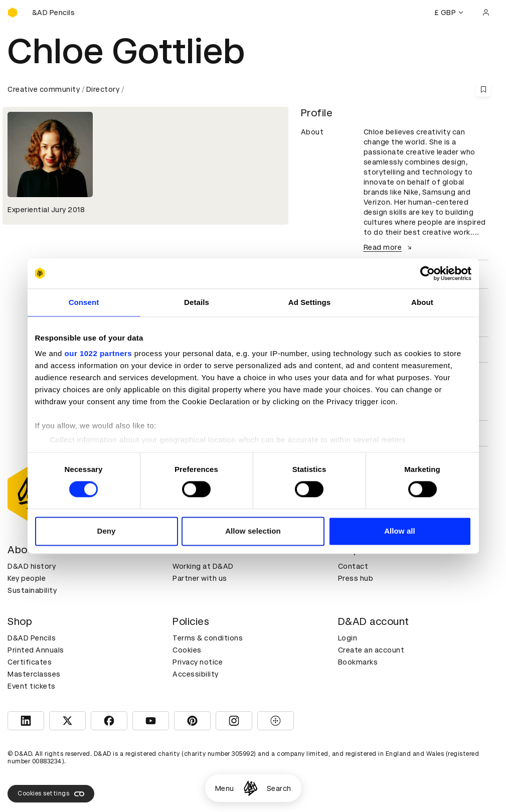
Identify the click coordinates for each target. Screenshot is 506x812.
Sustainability (32, 590)
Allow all (400, 531)
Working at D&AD (203, 566)
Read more (389, 247)
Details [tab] (197, 302)
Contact (353, 566)
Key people (27, 578)
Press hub (356, 578)
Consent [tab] (84, 302)
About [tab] (422, 302)
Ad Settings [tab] (309, 302)
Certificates (30, 662)
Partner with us (200, 578)
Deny (106, 531)
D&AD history (32, 566)
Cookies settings (51, 794)
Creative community (44, 89)
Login (348, 638)
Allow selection (253, 531)
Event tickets (32, 686)
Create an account (371, 650)
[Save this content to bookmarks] (483, 89)
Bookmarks (358, 662)
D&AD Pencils (32, 638)
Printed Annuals (36, 650)
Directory (103, 89)
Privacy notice (198, 662)
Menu (225, 788)
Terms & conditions (208, 638)
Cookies (187, 650)
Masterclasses (34, 674)
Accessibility (196, 674)
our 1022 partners (98, 353)
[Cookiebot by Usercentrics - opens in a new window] (428, 273)
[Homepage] (250, 788)
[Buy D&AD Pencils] (58, 13)
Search (279, 788)
